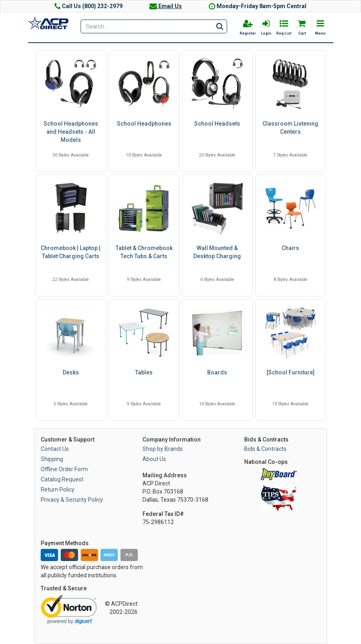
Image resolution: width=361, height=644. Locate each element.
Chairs (290, 248)
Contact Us (55, 449)
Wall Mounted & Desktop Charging (217, 252)
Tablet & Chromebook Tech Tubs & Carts (144, 252)
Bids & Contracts (265, 449)
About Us (154, 459)
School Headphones (144, 124)
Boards (217, 372)
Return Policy (58, 490)
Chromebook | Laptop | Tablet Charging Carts (71, 252)
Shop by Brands (163, 449)
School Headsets (217, 124)
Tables (144, 372)
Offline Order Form (64, 469)
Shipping (52, 459)
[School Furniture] (291, 372)
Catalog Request (62, 479)
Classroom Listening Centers (290, 128)
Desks (71, 372)
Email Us (166, 6)
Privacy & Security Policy (72, 500)
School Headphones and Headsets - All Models (71, 132)
